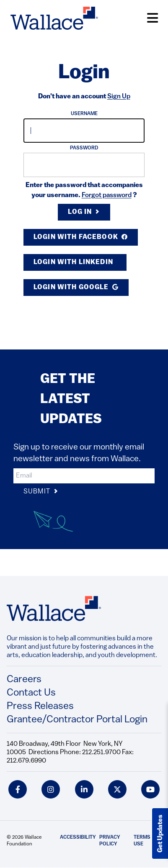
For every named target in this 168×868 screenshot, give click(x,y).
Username (84, 114)
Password (84, 148)
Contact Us (31, 693)
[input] (84, 131)
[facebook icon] (18, 789)
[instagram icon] (51, 789)
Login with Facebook (81, 237)
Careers (24, 680)
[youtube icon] (150, 789)
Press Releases (40, 706)
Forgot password (107, 195)
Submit (41, 492)
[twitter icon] (117, 789)
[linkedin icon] (84, 789)
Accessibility (78, 837)
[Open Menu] (152, 18)
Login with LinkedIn (74, 262)
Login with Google (76, 287)
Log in (84, 212)
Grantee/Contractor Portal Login (77, 720)
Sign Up (119, 97)
